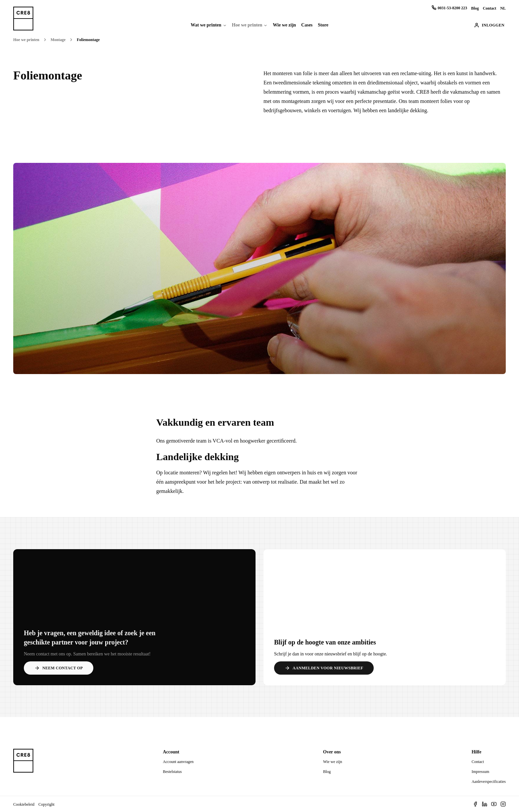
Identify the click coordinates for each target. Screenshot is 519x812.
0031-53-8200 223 (449, 8)
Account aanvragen (178, 762)
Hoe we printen (247, 25)
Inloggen (489, 25)
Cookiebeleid (24, 804)
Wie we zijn (284, 25)
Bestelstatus (172, 772)
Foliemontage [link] (88, 40)
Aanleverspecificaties (489, 782)
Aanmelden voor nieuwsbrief (324, 668)
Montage (58, 40)
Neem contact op (59, 668)
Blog (475, 8)
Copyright (47, 804)
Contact (490, 8)
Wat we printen (206, 25)
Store (323, 25)
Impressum (480, 772)
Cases (307, 25)
